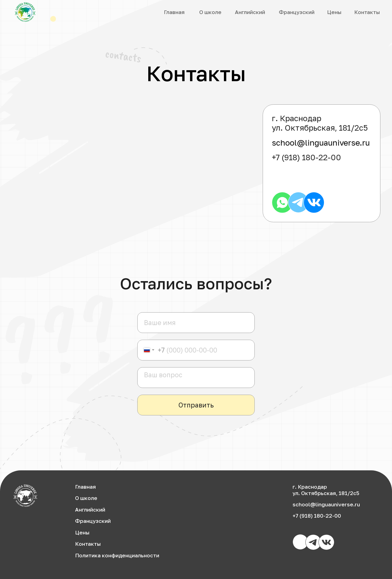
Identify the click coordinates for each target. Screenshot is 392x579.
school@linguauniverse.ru (321, 143)
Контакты (367, 12)
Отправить (196, 405)
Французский (297, 12)
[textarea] (196, 378)
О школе (210, 12)
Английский (250, 12)
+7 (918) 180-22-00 (306, 157)
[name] (196, 323)
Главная (174, 12)
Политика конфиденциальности (117, 555)
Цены (334, 12)
